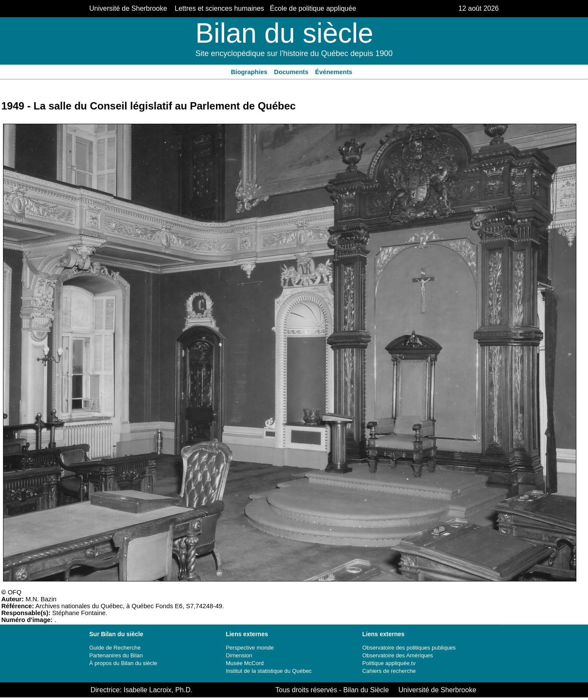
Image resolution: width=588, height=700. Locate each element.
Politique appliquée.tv (389, 663)
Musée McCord (245, 663)
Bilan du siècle (284, 33)
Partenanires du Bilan (116, 655)
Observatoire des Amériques (397, 655)
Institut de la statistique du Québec (269, 671)
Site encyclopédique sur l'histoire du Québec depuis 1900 (294, 53)
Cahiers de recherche (389, 671)
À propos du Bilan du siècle (123, 663)
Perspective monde (250, 648)
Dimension (239, 655)
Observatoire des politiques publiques (409, 648)
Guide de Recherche (115, 648)
